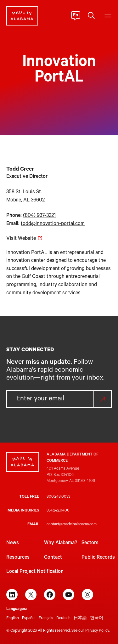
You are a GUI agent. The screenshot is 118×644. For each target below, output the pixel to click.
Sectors (90, 543)
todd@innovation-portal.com (53, 224)
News (13, 543)
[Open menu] (108, 16)
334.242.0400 (58, 511)
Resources (18, 558)
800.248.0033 (58, 497)
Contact (53, 558)
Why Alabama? (61, 543)
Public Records (98, 558)
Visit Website (21, 239)
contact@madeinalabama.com (72, 525)
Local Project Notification (35, 572)
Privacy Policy (97, 631)
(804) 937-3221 (39, 216)
